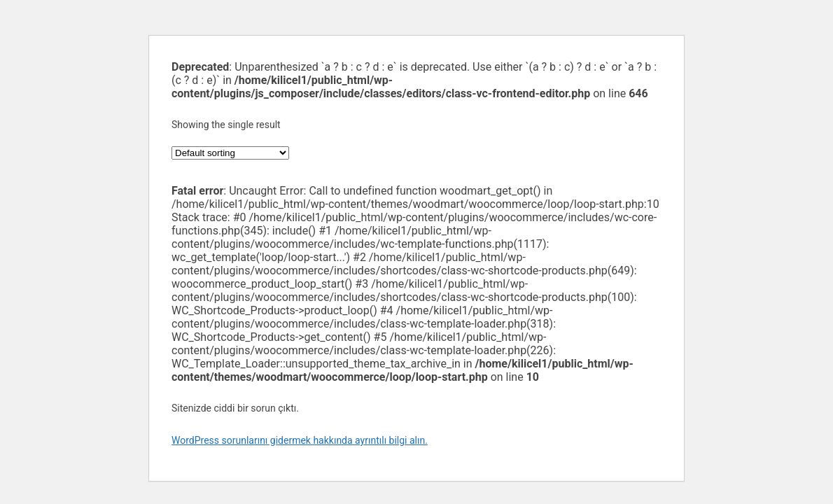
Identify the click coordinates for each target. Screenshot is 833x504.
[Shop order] (230, 153)
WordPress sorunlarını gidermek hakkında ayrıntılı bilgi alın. (300, 440)
